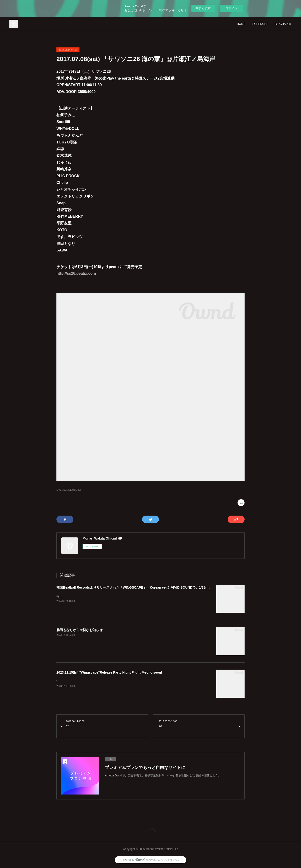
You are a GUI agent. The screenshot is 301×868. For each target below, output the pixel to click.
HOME (241, 24)
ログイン (231, 8)
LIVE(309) (62, 490)
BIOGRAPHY (283, 24)
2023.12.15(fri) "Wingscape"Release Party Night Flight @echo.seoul (109, 672)
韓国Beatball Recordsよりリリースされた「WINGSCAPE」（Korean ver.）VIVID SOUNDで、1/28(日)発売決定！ (142, 587)
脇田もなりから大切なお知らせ (79, 630)
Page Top (150, 830)
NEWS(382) (75, 490)
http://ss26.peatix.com (76, 273)
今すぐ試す (203, 8)
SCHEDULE (260, 24)
